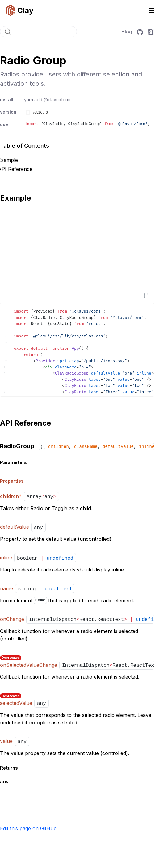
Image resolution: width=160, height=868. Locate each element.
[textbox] (77, 350)
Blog (127, 32)
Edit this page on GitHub (28, 828)
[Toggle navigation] (151, 10)
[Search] (38, 32)
